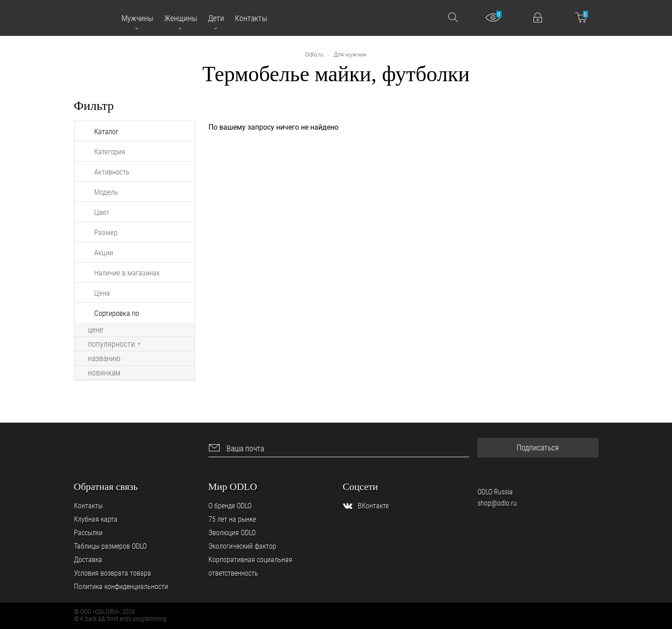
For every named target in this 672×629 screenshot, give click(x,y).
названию (104, 358)
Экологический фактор (242, 546)
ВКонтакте (373, 506)
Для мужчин (350, 55)
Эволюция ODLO (232, 533)
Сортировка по (117, 313)
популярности (114, 344)
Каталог (106, 131)
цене (95, 330)
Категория (110, 152)
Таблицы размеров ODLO (110, 546)
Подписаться (538, 448)
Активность (112, 172)
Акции (104, 253)
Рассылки (88, 533)
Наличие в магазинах (127, 273)
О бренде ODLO (230, 506)
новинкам (104, 373)
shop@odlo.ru (497, 503)
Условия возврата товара (113, 573)
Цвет (102, 212)
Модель (106, 192)
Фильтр (94, 106)
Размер (106, 232)
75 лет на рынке (232, 519)
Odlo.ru (314, 55)
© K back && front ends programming (120, 619)
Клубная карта (96, 519)
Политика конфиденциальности (121, 587)
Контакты (88, 506)
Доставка (88, 560)
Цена (102, 293)
